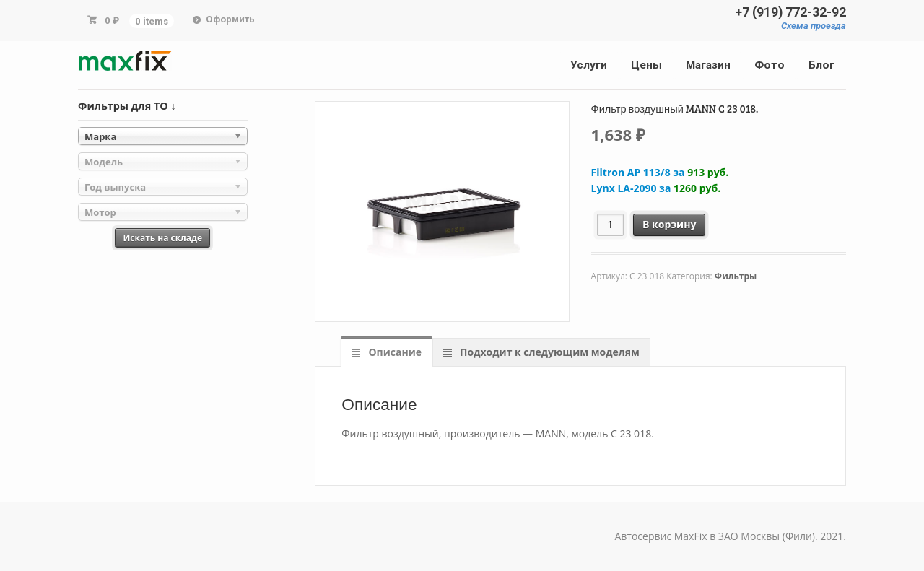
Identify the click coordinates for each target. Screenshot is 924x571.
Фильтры (736, 276)
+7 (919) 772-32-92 (790, 12)
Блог (821, 65)
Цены (646, 65)
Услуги (589, 65)
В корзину (669, 224)
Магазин (708, 65)
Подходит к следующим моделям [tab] (548, 352)
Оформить (230, 19)
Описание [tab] (394, 352)
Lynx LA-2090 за (656, 188)
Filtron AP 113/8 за (660, 172)
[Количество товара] (610, 225)
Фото (770, 65)
